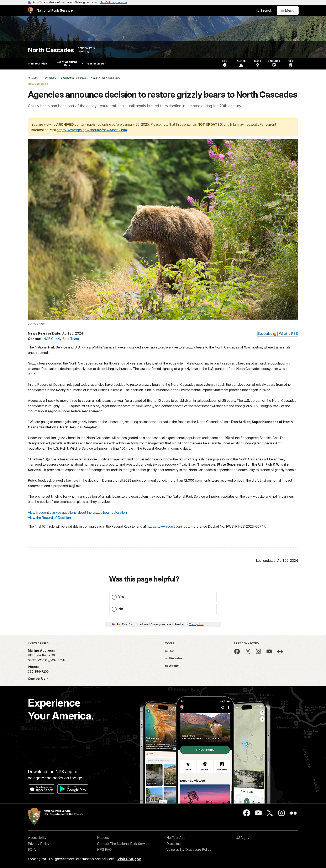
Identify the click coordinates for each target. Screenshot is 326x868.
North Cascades (51, 50)
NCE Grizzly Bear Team (61, 339)
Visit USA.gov (129, 859)
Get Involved (97, 64)
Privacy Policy (39, 844)
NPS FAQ (104, 849)
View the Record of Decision (49, 518)
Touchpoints (196, 624)
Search (264, 10)
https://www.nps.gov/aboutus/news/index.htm (92, 130)
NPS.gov (33, 78)
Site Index (174, 658)
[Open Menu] (288, 11)
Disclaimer (174, 844)
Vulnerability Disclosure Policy (189, 849)
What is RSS (288, 334)
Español (172, 666)
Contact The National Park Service (123, 844)
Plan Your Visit (39, 64)
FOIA (32, 849)
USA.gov (243, 838)
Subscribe (265, 334)
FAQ (169, 651)
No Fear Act (175, 838)
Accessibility (37, 838)
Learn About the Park (70, 64)
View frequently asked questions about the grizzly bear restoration (77, 512)
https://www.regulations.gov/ (169, 526)
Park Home (49, 78)
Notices (103, 838)
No (121, 609)
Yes (121, 597)
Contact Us (37, 679)
